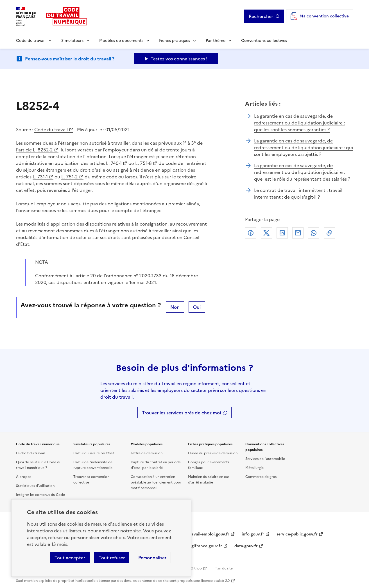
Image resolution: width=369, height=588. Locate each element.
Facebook (251, 233)
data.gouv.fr (246, 546)
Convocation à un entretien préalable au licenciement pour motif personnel (156, 482)
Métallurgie (254, 468)
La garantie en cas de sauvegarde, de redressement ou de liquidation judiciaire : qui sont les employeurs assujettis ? (304, 147)
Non (175, 307)
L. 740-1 (114, 163)
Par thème (216, 41)
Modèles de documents (121, 41)
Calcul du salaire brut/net (94, 453)
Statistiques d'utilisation (35, 486)
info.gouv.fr (253, 534)
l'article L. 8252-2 (34, 150)
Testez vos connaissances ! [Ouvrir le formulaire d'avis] (179, 59)
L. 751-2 (70, 177)
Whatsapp (314, 233)
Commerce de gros (261, 477)
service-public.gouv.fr (297, 534)
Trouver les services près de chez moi (181, 413)
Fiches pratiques (175, 41)
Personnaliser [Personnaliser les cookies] (152, 558)
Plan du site (224, 568)
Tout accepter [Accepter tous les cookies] (70, 558)
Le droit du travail (30, 453)
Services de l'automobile (265, 459)
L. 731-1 (40, 177)
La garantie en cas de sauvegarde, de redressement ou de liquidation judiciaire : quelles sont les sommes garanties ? (299, 123)
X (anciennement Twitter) (266, 233)
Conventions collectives (264, 41)
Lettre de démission (147, 453)
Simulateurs (72, 41)
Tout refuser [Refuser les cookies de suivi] (112, 558)
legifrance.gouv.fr (205, 546)
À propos (24, 477)
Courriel (298, 233)
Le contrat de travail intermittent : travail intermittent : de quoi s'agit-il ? (298, 194)
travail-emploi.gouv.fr (209, 534)
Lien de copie (329, 233)
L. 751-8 (143, 163)
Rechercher (261, 16)
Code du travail (31, 41)
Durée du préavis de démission (213, 453)
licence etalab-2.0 (215, 581)
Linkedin (282, 233)
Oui (197, 307)
